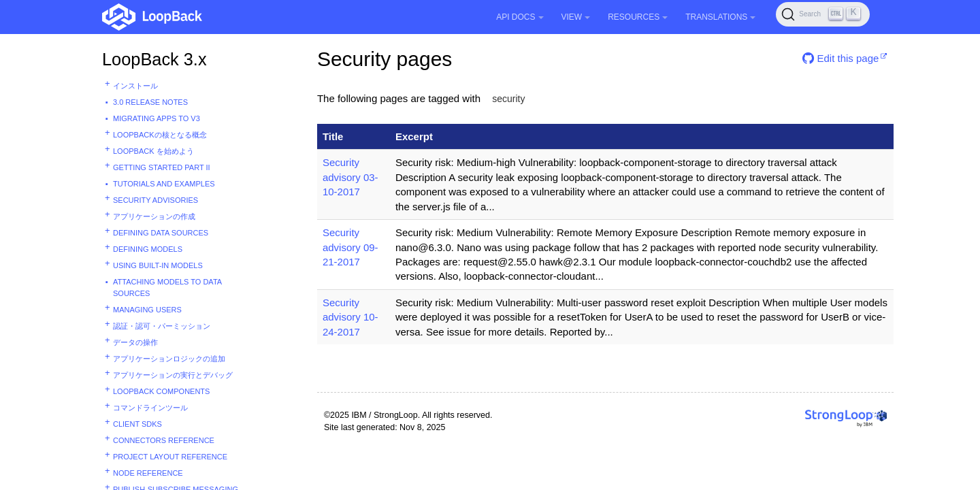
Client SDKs (137, 424)
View (576, 17)
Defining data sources (161, 233)
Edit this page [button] (840, 58)
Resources (638, 17)
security (508, 99)
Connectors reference (164, 440)
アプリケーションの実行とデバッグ (173, 375)
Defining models (148, 249)
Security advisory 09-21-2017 (350, 247)
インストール (135, 86)
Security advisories (156, 200)
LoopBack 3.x (154, 59)
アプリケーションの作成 (154, 216)
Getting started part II (162, 167)
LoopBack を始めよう (153, 151)
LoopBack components (161, 391)
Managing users (147, 310)
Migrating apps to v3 (157, 118)
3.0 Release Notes (150, 102)
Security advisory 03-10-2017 (350, 177)
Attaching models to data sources (167, 288)
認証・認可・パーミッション (162, 326)
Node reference (148, 473)
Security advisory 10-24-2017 (350, 317)
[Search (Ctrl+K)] (823, 14)
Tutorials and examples (164, 184)
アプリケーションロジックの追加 (169, 359)
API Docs (520, 17)
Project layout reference (170, 457)
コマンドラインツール (150, 408)
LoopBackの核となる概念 (160, 135)
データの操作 (135, 342)
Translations (720, 17)
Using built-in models (158, 265)
